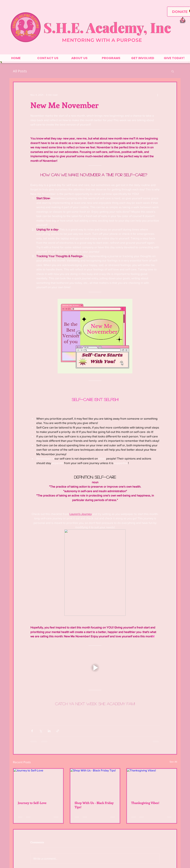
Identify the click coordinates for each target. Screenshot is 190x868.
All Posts (20, 71)
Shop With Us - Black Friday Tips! (94, 805)
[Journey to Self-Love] (38, 783)
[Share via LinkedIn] (49, 731)
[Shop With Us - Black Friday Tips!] (95, 783)
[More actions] (158, 95)
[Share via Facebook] (32, 731)
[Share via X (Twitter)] (41, 731)
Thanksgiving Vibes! (145, 803)
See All (173, 762)
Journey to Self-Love (32, 803)
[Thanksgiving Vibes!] (152, 783)
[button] (173, 71)
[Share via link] (58, 731)
